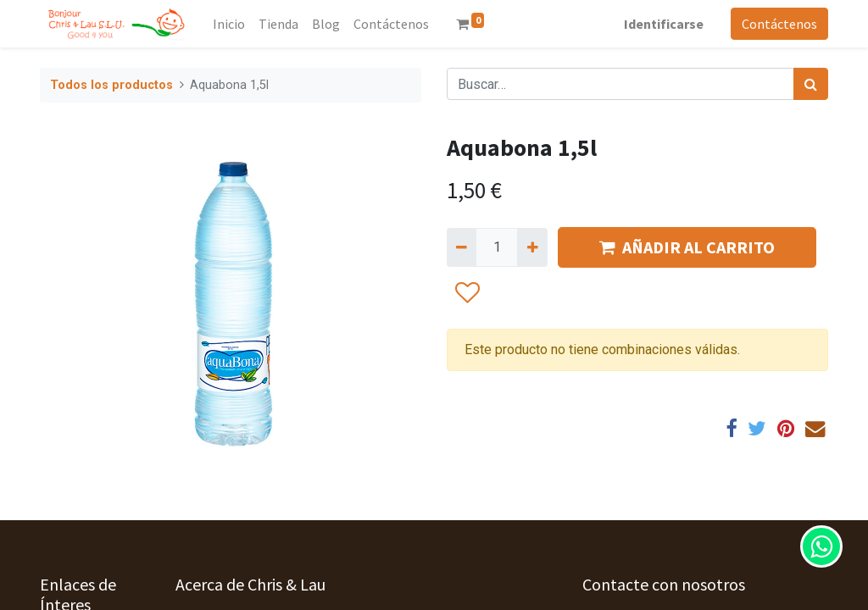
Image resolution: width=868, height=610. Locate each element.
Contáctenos (779, 24)
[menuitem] (229, 24)
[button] (467, 293)
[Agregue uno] (532, 247)
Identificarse (664, 24)
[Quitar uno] (462, 247)
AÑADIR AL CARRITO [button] (687, 247)
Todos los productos (111, 85)
